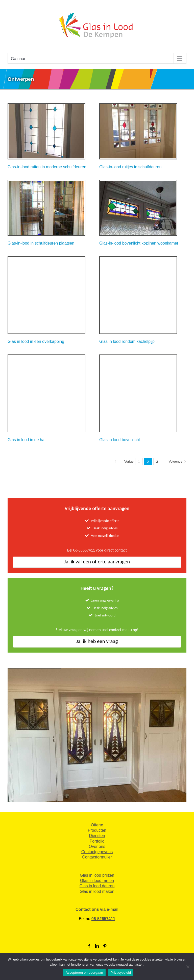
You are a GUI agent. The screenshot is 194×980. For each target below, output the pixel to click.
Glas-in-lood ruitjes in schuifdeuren (130, 167)
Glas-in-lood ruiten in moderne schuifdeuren (47, 167)
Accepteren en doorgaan (84, 973)
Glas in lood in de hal (26, 440)
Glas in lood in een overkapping (36, 341)
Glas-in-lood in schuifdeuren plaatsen (41, 243)
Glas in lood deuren (97, 886)
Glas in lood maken (97, 891)
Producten (97, 830)
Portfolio (97, 841)
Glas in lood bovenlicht (120, 440)
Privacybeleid (121, 973)
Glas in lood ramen (97, 881)
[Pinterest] (105, 946)
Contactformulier (97, 857)
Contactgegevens (97, 852)
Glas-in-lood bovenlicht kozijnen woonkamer (139, 243)
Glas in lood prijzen (97, 875)
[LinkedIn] (97, 946)
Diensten (97, 836)
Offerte (97, 825)
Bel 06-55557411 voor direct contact (97, 550)
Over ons (97, 846)
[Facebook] (89, 946)
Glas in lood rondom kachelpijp (127, 341)
